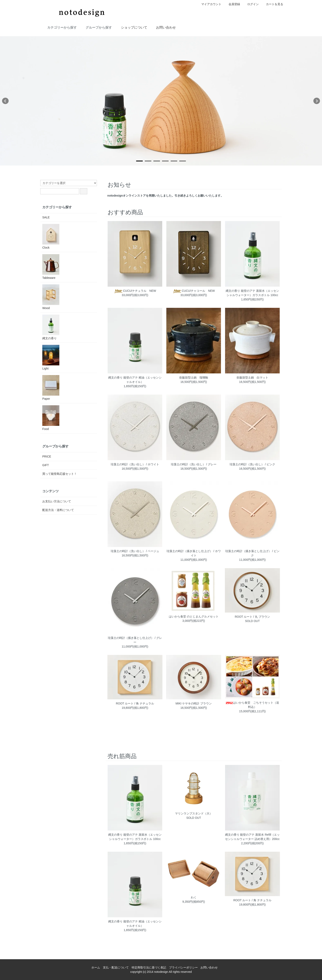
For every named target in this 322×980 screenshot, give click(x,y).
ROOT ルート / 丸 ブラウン (252, 617)
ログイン (251, 4)
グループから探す (96, 27)
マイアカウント (209, 4)
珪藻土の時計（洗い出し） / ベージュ (135, 551)
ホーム (96, 967)
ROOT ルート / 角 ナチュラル (135, 703)
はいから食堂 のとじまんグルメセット (194, 616)
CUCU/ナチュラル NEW (135, 291)
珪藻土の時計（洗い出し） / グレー (194, 464)
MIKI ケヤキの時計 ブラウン (194, 703)
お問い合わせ (163, 27)
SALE (46, 217)
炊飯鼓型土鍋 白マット (252, 378)
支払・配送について (116, 967)
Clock (51, 237)
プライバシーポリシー (183, 967)
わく (194, 897)
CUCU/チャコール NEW (194, 291)
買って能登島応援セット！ (60, 474)
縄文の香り (51, 327)
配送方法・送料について (58, 510)
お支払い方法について (57, 501)
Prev (5, 101)
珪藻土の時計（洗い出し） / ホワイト (135, 464)
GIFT (46, 465)
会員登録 (232, 4)
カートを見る (272, 4)
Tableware (51, 267)
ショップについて (131, 27)
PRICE (47, 456)
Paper (51, 388)
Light (51, 357)
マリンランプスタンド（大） (194, 813)
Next (317, 101)
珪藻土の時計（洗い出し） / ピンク (252, 464)
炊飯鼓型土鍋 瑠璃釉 (194, 378)
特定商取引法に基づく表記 (149, 967)
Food (51, 418)
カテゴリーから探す (59, 27)
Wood (51, 297)
